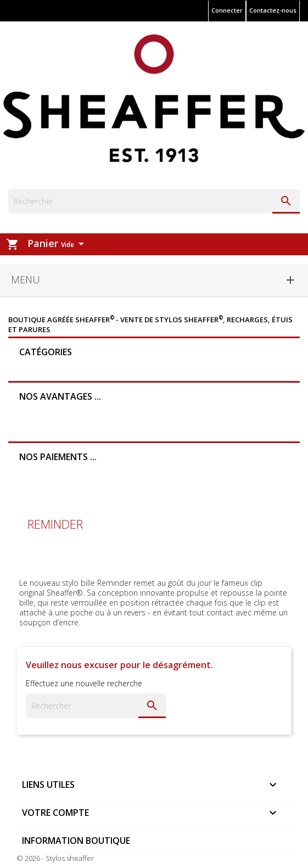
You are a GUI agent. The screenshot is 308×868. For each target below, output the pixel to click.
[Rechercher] (154, 201)
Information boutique (76, 841)
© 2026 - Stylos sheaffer (55, 858)
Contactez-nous (273, 10)
